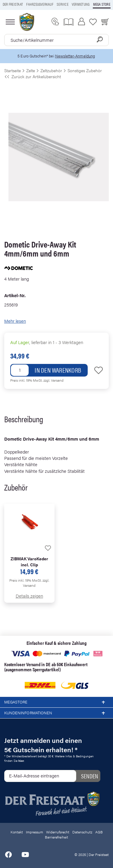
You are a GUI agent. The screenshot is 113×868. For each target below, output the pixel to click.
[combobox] (56, 40)
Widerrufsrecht (58, 832)
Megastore (56, 702)
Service (63, 4)
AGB (99, 832)
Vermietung (81, 4)
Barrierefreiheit (56, 837)
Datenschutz (82, 832)
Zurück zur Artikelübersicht (33, 76)
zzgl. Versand (53, 380)
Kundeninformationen (56, 713)
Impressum (35, 832)
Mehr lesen (15, 321)
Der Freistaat (13, 4)
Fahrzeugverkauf (40, 4)
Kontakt (17, 832)
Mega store (102, 4)
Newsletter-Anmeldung (75, 56)
